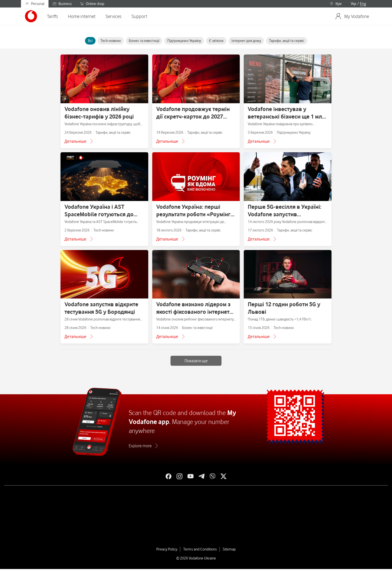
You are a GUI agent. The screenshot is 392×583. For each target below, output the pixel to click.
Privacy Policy (167, 549)
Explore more (140, 446)
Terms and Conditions (200, 549)
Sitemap (229, 549)
